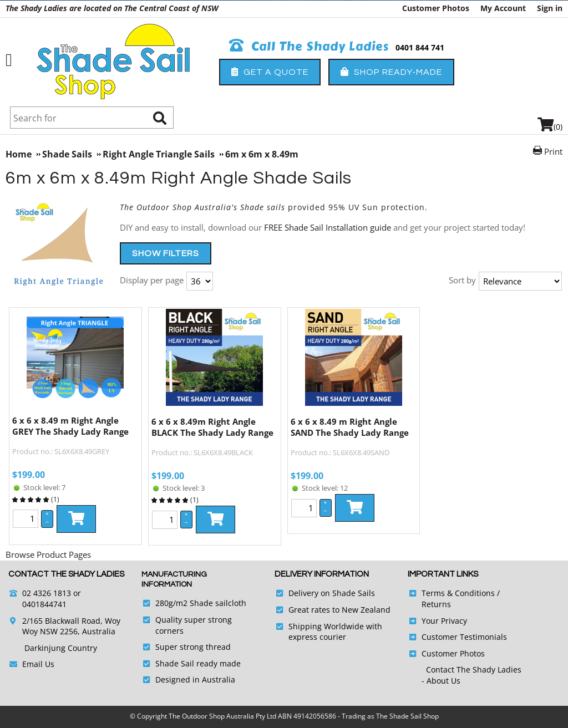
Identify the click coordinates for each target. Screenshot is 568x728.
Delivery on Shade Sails (332, 593)
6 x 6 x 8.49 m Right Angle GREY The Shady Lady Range (70, 426)
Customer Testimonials (464, 637)
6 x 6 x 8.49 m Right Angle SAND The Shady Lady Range (350, 427)
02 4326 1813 (47, 593)
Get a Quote (270, 72)
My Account (503, 8)
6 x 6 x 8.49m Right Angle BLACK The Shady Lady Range (212, 427)
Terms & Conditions (458, 593)
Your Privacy (444, 621)
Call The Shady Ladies (309, 47)
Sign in (550, 8)
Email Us (38, 664)
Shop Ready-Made (391, 72)
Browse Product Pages (48, 554)
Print (553, 151)
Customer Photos (436, 8)
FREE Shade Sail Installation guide (328, 227)
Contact (441, 670)
